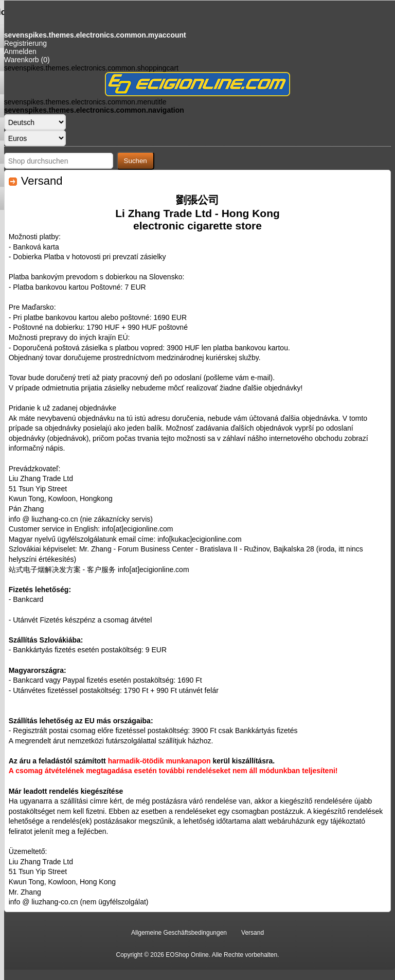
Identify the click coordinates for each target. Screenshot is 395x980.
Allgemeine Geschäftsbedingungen (179, 933)
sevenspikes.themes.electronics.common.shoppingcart (91, 68)
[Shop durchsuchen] (59, 161)
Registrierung (25, 43)
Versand (253, 933)
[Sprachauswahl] (35, 122)
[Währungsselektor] (35, 138)
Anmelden (20, 51)
